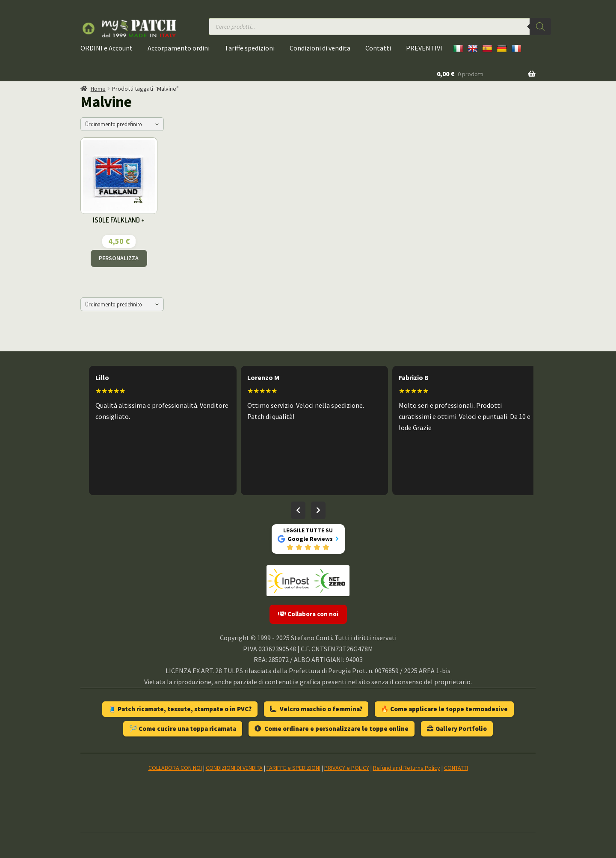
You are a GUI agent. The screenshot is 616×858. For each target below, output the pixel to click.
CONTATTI (456, 768)
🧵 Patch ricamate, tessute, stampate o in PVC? (180, 709)
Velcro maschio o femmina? (316, 709)
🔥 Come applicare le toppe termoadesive (444, 709)
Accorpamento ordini (179, 48)
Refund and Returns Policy (407, 768)
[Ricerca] (540, 27)
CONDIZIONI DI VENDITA (234, 768)
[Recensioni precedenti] (298, 511)
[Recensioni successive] (318, 511)
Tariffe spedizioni (250, 48)
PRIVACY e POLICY (347, 768)
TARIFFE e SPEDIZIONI (293, 768)
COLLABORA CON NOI (175, 768)
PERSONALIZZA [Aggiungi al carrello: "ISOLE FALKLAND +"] (119, 258)
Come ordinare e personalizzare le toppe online (332, 729)
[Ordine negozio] (122, 124)
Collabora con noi (308, 614)
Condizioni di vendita (320, 48)
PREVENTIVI (424, 48)
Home (98, 89)
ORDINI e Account (107, 48)
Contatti (378, 48)
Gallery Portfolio (457, 729)
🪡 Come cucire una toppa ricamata (183, 729)
